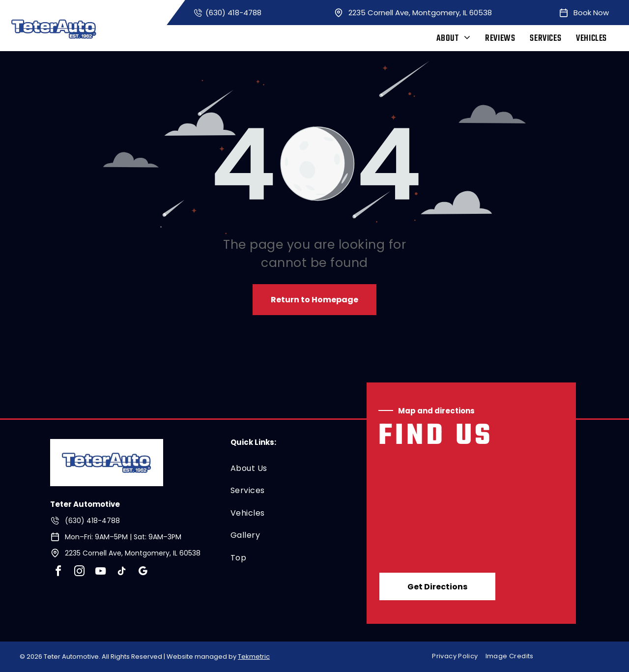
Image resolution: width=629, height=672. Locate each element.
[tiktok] (121, 572)
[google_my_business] (143, 572)
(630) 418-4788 (233, 13)
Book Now (591, 13)
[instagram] (79, 572)
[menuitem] (454, 39)
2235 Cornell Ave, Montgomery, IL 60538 (420, 13)
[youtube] (100, 572)
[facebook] (58, 572)
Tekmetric (254, 657)
